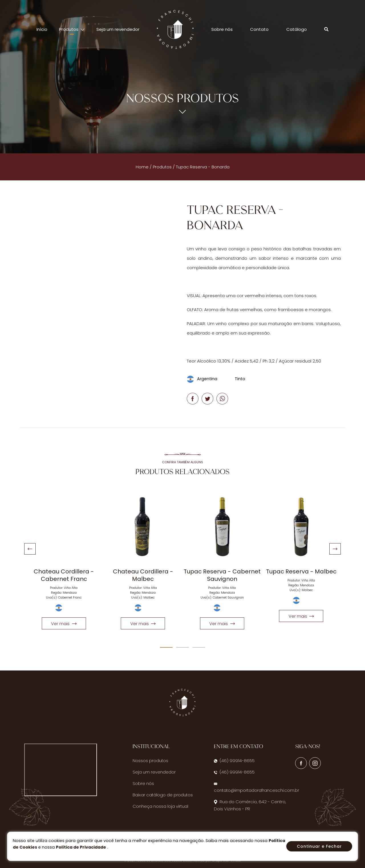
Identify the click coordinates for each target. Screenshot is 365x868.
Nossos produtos (150, 761)
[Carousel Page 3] (199, 647)
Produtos (162, 167)
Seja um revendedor (118, 29)
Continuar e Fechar (319, 846)
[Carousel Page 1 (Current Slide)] (166, 647)
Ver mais (64, 623)
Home (142, 167)
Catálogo (297, 29)
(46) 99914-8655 (234, 761)
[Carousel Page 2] (182, 647)
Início (42, 29)
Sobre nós (222, 29)
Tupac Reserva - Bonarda (203, 167)
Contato (259, 29)
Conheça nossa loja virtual (160, 806)
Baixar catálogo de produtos (163, 795)
